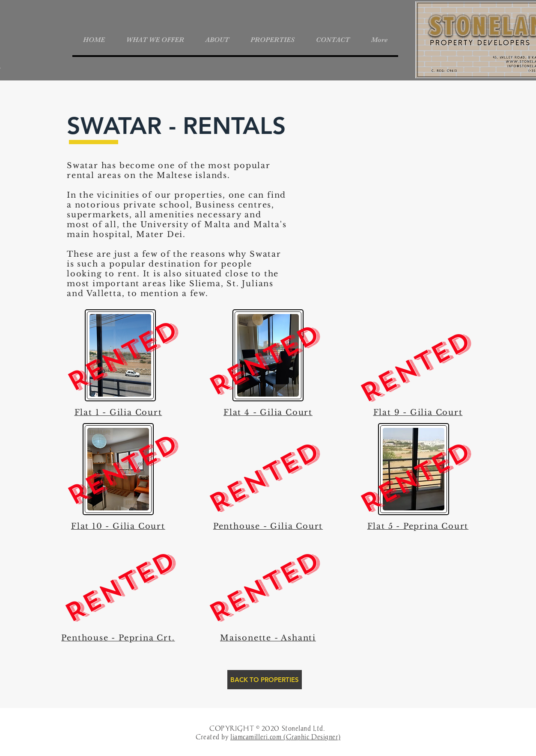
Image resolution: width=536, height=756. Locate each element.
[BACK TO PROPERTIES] (265, 680)
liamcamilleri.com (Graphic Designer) (285, 737)
